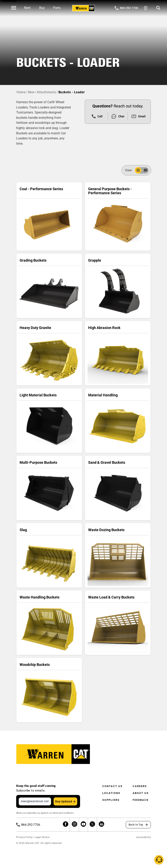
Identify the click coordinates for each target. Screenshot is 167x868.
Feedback (141, 800)
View (130, 170)
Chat (118, 116)
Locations (111, 793)
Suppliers (111, 800)
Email (138, 116)
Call (97, 116)
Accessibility (144, 837)
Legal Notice (42, 837)
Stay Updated (63, 801)
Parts (57, 8)
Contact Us (112, 786)
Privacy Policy (24, 837)
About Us (141, 793)
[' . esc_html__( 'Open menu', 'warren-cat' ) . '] (14, 8)
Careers (140, 786)
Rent (27, 8)
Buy (42, 8)
